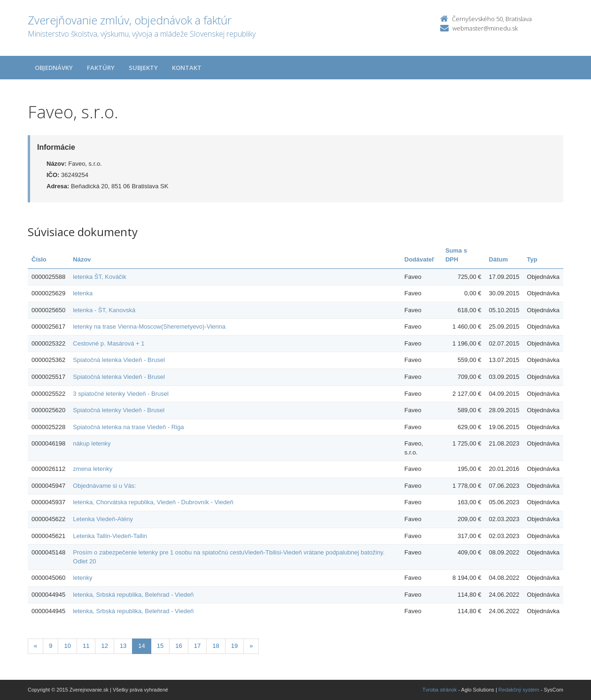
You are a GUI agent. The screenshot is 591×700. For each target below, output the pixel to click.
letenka (83, 293)
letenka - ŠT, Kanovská (104, 310)
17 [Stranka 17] (197, 646)
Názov (82, 259)
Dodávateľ (420, 259)
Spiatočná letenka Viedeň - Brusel (119, 360)
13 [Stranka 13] (123, 646)
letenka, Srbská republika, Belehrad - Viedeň (133, 595)
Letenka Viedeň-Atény (103, 519)
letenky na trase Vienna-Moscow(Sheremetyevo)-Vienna (149, 327)
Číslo (39, 259)
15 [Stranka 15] (160, 646)
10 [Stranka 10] (67, 646)
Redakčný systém (519, 690)
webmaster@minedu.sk (485, 28)
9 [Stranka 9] (51, 646)
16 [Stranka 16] (179, 646)
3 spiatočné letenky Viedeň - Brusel (121, 394)
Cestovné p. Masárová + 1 (109, 343)
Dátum (498, 259)
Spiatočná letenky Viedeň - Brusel (119, 410)
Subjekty (143, 68)
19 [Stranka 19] (234, 646)
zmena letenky (93, 469)
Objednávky (54, 68)
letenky (82, 578)
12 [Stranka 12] (104, 646)
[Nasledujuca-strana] (251, 646)
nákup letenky (92, 443)
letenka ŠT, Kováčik (99, 277)
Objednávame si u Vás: (104, 486)
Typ (532, 259)
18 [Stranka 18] (216, 646)
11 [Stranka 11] (86, 646)
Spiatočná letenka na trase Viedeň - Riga (128, 427)
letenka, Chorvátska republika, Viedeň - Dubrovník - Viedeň (153, 502)
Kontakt (187, 68)
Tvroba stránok (439, 690)
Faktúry (101, 68)
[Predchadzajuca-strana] (35, 646)
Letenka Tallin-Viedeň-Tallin (110, 536)
